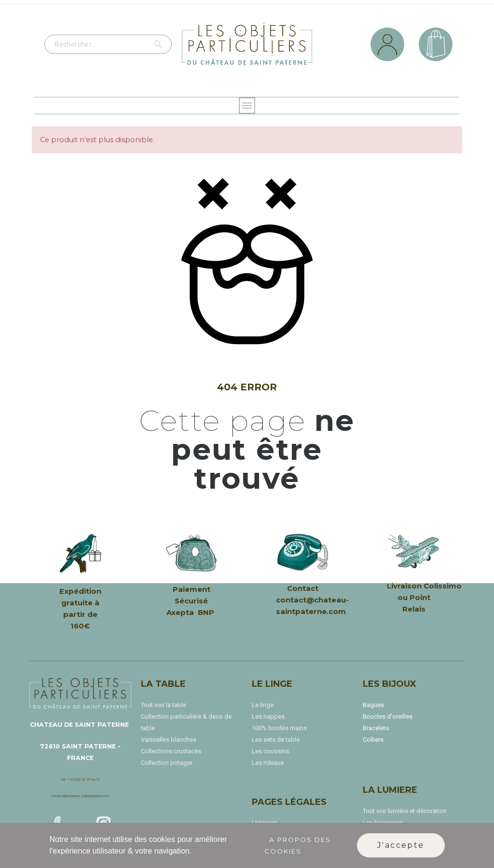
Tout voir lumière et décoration (405, 811)
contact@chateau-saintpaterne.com (80, 796)
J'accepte (401, 845)
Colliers (373, 740)
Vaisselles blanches (169, 740)
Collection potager (167, 763)
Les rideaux (268, 763)
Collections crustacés (171, 751)
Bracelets (376, 728)
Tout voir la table (164, 705)
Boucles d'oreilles (388, 716)
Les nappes (268, 716)
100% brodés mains (279, 728)
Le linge (263, 705)
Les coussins (270, 751)
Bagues (373, 705)
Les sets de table (276, 740)
